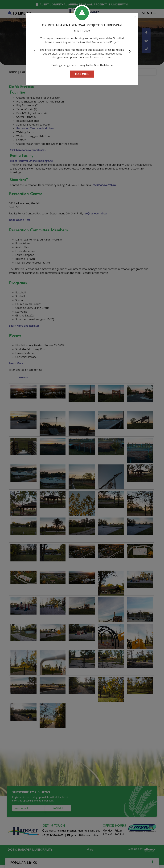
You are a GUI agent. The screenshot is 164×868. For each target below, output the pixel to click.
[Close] (135, 17)
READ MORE (82, 74)
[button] (34, 52)
